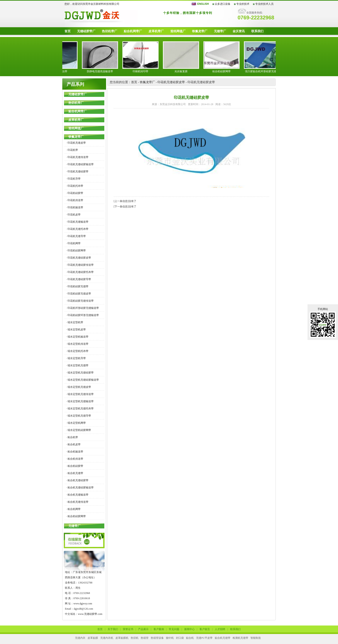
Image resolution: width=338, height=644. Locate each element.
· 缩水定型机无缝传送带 (80, 394)
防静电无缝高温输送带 (101, 71)
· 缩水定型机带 (75, 322)
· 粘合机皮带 (73, 444)
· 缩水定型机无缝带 (77, 365)
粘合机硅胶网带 (223, 71)
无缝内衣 (80, 638)
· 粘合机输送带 (75, 452)
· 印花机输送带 (75, 207)
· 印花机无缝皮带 (76, 143)
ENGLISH (203, 4)
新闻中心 (189, 629)
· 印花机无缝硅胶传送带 (80, 265)
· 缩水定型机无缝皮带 (79, 387)
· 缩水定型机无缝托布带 (80, 409)
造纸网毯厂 (178, 31)
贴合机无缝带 (223, 638)
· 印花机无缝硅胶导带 (79, 279)
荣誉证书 (128, 629)
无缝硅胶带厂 (86, 31)
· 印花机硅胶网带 (76, 251)
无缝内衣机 (107, 638)
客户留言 (205, 629)
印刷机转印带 (142, 71)
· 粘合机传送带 (75, 459)
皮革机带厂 (156, 31)
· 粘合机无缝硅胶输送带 (80, 488)
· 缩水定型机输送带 (77, 337)
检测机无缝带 (240, 638)
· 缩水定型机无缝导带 (79, 416)
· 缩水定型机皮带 (76, 330)
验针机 (170, 638)
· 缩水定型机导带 (76, 358)
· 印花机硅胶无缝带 (77, 286)
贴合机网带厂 (133, 31)
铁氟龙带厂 (200, 31)
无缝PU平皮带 (204, 638)
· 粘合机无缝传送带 (77, 502)
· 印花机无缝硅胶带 (77, 172)
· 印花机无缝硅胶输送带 (80, 164)
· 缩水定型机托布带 (77, 351)
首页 (68, 31)
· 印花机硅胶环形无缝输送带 (83, 315)
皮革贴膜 (93, 638)
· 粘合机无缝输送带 (77, 495)
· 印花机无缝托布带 (77, 229)
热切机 (135, 638)
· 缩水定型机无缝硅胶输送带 (83, 380)
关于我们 (113, 629)
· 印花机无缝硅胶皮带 (79, 258)
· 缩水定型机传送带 (77, 344)
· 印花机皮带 (73, 215)
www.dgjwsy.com (83, 604)
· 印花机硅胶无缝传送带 (80, 301)
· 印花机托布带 (75, 186)
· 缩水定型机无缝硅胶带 (80, 373)
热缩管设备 (157, 638)
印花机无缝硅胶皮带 (171, 82)
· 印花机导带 (73, 179)
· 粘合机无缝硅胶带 (77, 480)
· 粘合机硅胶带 (75, 466)
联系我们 (257, 31)
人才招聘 (220, 629)
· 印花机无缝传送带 (77, 157)
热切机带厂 (110, 31)
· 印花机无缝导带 (76, 236)
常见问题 (174, 629)
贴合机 (190, 638)
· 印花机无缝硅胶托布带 (80, 272)
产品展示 (143, 629)
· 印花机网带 (73, 243)
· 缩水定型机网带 (76, 423)
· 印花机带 (72, 150)
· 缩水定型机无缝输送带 (80, 401)
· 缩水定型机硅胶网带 (79, 430)
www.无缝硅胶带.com (90, 614)
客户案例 (159, 629)
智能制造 (256, 638)
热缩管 (145, 638)
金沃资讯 (239, 31)
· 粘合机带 (72, 437)
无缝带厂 (220, 31)
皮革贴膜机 (122, 638)
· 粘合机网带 (73, 509)
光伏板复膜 (183, 71)
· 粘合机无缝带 (75, 473)
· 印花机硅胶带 (75, 193)
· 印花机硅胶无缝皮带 (79, 294)
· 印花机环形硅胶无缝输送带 (83, 308)
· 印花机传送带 (75, 200)
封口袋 (180, 638)
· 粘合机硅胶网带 (76, 516)
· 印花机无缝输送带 (77, 222)
